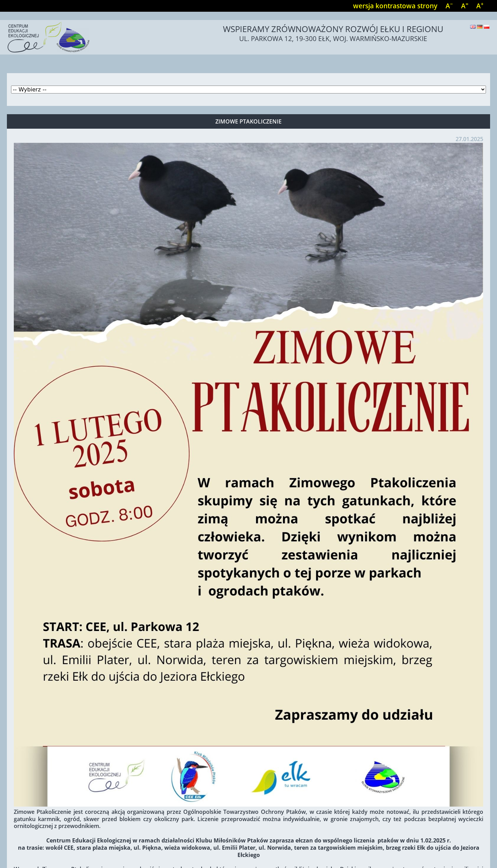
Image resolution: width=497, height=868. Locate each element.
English (473, 27)
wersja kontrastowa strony (395, 6)
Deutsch (480, 27)
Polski (487, 27)
